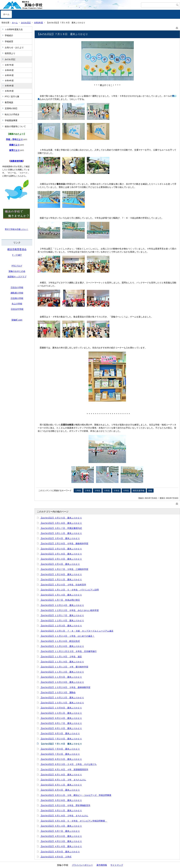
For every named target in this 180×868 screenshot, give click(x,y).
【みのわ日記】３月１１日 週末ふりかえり (61, 533)
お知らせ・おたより (14, 47)
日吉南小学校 (17, 298)
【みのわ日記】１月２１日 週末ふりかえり (61, 580)
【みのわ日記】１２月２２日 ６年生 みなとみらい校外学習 (69, 610)
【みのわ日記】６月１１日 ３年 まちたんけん (63, 780)
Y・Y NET (17, 255)
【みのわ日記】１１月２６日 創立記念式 (60, 641)
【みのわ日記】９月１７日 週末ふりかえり (61, 723)
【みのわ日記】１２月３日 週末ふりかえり (61, 626)
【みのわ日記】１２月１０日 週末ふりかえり (62, 621)
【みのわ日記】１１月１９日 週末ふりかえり (62, 662)
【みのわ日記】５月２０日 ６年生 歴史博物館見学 (65, 805)
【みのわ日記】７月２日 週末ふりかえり (60, 754)
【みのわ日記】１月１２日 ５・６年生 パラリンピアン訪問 (69, 590)
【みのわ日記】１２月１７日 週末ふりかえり (62, 615)
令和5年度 (9, 75)
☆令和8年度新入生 (14, 29)
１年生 (78, 491)
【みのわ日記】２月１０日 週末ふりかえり (61, 559)
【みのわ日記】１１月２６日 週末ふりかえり (62, 646)
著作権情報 (102, 865)
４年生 (107, 491)
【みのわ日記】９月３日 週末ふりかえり (60, 733)
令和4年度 (9, 81)
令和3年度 (38, 23)
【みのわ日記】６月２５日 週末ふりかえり (61, 759)
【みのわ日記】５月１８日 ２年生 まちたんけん (64, 816)
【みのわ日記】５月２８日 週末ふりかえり (61, 800)
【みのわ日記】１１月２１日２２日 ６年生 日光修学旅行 (68, 651)
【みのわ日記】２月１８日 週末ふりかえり (61, 554)
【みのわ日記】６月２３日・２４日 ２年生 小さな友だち (68, 764)
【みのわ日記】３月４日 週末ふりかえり (60, 538)
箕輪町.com (17, 320)
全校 (150, 491)
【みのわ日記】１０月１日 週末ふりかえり (61, 713)
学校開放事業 (11, 120)
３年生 (97, 491)
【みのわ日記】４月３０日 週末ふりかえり (61, 836)
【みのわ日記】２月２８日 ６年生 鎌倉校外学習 (64, 543)
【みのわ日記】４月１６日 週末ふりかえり (61, 846)
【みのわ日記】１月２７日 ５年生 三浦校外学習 (64, 569)
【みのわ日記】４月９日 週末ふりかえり (60, 852)
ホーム (6, 14)
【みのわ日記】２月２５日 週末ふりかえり (61, 549)
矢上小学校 (17, 304)
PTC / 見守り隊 (12, 97)
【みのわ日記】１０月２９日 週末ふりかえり (62, 682)
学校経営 (9, 41)
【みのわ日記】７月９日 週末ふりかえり (60, 749)
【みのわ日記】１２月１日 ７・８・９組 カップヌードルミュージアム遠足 (77, 631)
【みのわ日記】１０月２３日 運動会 (58, 692)
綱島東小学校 (17, 293)
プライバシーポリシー (82, 865)
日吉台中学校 (17, 309)
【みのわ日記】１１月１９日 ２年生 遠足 (61, 657)
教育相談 (9, 102)
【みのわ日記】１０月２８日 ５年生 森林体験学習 (65, 687)
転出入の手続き (12, 114)
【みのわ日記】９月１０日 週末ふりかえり (61, 728)
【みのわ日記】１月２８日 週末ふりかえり (61, 574)
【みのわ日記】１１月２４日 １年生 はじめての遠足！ (67, 636)
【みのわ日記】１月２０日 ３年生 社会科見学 (63, 585)
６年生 (126, 491)
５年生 (116, 491)
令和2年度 (9, 91)
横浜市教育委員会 (17, 249)
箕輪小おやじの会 (17, 271)
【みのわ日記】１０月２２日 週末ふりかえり (62, 698)
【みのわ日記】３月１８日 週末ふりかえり (61, 523)
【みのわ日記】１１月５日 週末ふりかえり (61, 677)
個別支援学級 (139, 491)
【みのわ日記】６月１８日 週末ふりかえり (61, 775)
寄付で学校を (11, 229)
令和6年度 (9, 70)
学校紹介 (9, 35)
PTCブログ (17, 266)
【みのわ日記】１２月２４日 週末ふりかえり (62, 605)
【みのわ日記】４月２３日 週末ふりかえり (61, 841)
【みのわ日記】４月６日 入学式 (56, 857)
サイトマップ (117, 865)
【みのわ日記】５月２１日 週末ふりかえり (61, 810)
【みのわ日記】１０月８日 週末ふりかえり (61, 708)
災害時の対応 (11, 108)
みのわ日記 (26, 23)
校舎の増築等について (15, 126)
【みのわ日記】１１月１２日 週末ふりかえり (62, 672)
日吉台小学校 (17, 287)
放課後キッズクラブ (17, 277)
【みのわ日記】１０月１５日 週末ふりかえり (62, 703)
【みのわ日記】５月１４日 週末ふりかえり (61, 826)
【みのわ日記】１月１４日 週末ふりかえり (61, 595)
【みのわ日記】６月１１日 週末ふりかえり (61, 785)
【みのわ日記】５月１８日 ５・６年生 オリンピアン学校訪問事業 (73, 821)
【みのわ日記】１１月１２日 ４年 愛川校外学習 (64, 667)
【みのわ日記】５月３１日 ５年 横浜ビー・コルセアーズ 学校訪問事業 (76, 795)
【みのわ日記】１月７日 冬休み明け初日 (60, 600)
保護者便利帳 (16, 161)
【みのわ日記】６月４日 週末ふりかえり (60, 790)
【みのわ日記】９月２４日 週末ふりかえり (61, 718)
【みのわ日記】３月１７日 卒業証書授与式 (61, 528)
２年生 (88, 491)
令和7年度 (9, 65)
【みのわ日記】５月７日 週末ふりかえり (60, 831)
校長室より (10, 53)
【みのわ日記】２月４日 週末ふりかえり (60, 564)
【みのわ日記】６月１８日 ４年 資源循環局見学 (64, 769)
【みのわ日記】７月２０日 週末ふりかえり (61, 739)
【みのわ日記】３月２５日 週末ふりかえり (61, 518)
